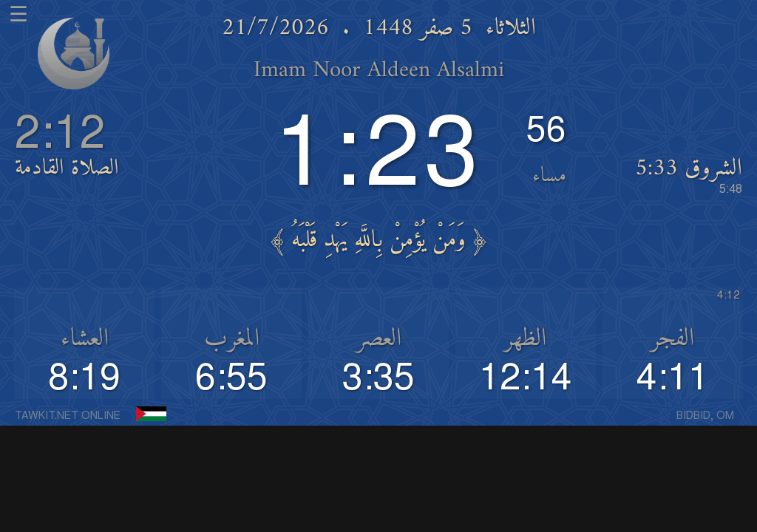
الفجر (672, 339)
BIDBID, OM (705, 416)
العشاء (85, 339)
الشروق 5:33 (689, 174)
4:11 (673, 378)
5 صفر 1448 (418, 28)
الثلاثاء (511, 28)
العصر (379, 339)
